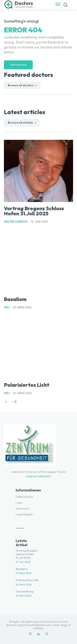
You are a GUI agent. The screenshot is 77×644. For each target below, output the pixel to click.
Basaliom (15, 299)
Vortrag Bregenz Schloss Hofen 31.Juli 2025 (34, 211)
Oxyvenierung (25, 591)
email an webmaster (38, 476)
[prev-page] (7, 402)
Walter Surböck (16, 222)
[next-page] (14, 402)
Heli (7, 307)
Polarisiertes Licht (27, 385)
